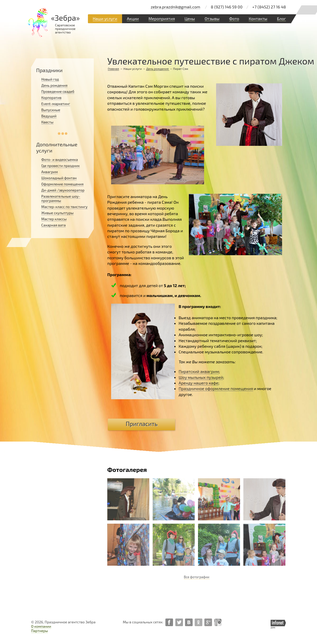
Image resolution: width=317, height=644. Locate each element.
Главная (113, 69)
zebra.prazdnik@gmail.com (175, 7)
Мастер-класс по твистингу (64, 207)
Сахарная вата (54, 225)
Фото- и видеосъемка (60, 159)
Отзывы (212, 18)
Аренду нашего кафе (199, 383)
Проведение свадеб (58, 91)
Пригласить (142, 424)
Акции (133, 18)
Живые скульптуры (57, 213)
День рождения (158, 69)
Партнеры (39, 631)
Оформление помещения (62, 184)
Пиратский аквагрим (199, 371)
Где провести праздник (61, 166)
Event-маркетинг (56, 104)
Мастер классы (54, 219)
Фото (234, 18)
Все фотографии (197, 577)
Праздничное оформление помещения (216, 388)
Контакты (258, 18)
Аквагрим (50, 172)
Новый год (50, 79)
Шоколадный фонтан (59, 178)
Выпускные (51, 110)
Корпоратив (51, 98)
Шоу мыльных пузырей (201, 377)
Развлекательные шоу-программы (61, 198)
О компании (41, 626)
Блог (281, 18)
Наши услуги (105, 18)
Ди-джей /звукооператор (63, 190)
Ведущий (49, 116)
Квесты (47, 122)
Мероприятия (162, 18)
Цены (190, 18)
